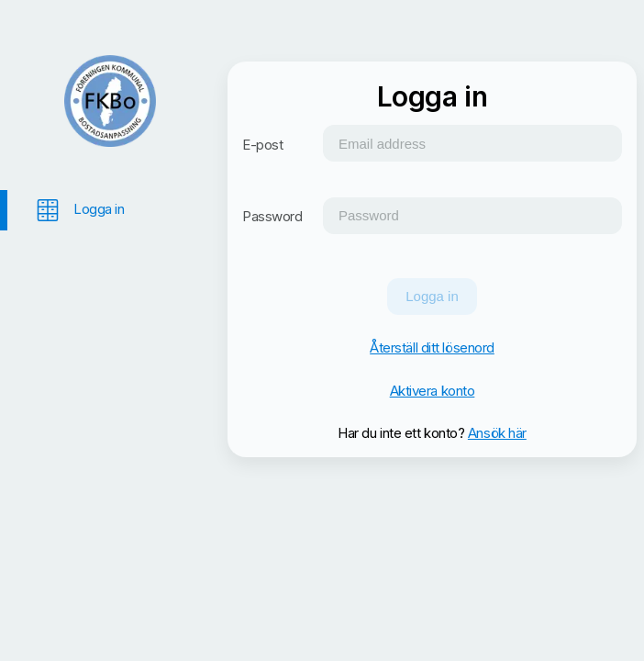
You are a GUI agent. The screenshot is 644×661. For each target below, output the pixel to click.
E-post (262, 145)
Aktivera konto (433, 391)
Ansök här (497, 433)
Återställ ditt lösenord (432, 347)
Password (272, 216)
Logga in (432, 296)
